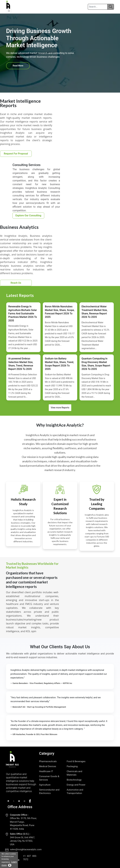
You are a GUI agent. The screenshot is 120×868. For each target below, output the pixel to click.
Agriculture (45, 785)
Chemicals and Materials (74, 773)
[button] (9, 11)
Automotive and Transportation (75, 791)
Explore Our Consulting (28, 215)
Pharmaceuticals (48, 761)
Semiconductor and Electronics (49, 791)
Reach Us (16, 283)
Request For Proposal (16, 154)
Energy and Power (76, 785)
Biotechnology (74, 780)
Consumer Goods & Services (49, 778)
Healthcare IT (46, 771)
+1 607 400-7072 (30, 858)
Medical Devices (48, 766)
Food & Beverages (76, 761)
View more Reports (60, 408)
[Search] (98, 7)
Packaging (72, 766)
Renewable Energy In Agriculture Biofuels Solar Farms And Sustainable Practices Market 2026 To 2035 (23, 314)
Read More (18, 66)
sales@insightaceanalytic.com (26, 849)
